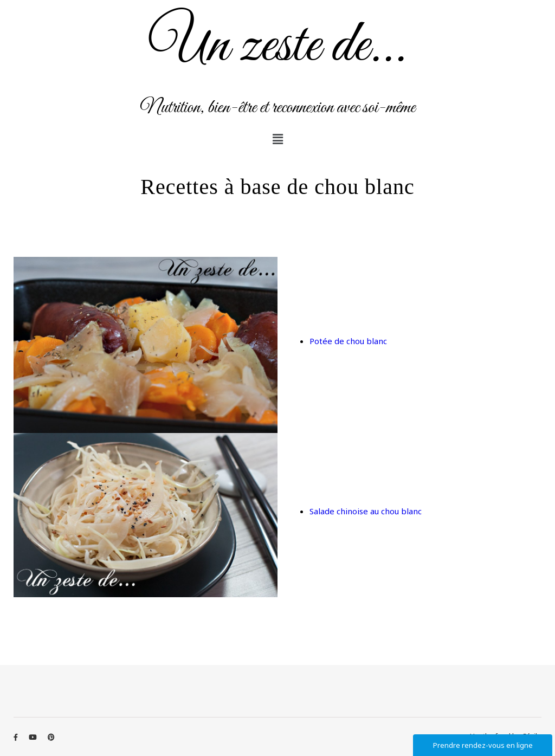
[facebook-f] (17, 737)
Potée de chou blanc (348, 341)
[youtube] (34, 737)
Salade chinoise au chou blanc (366, 511)
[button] (277, 139)
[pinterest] (51, 737)
